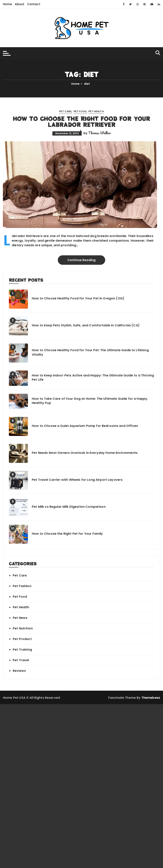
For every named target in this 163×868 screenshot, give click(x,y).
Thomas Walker (99, 133)
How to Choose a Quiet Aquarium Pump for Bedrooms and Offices (85, 426)
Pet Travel (21, 660)
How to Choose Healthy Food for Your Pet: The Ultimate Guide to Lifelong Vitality (90, 352)
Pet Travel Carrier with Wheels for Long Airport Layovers (77, 480)
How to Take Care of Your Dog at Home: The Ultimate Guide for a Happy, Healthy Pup (90, 401)
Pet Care (65, 111)
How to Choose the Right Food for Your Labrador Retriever (81, 122)
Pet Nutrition (23, 628)
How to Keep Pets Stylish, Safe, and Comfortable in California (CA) (86, 325)
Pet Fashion (22, 586)
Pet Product (22, 639)
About (20, 4)
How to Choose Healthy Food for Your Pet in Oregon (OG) (78, 298)
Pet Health (96, 111)
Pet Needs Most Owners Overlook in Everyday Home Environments (85, 453)
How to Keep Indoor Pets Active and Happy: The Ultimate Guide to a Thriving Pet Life (93, 378)
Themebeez (151, 698)
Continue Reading (81, 260)
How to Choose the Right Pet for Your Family (67, 534)
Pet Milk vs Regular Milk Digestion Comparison (69, 507)
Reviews (19, 671)
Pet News (20, 618)
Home (8, 4)
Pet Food (80, 111)
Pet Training (22, 650)
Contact (34, 4)
